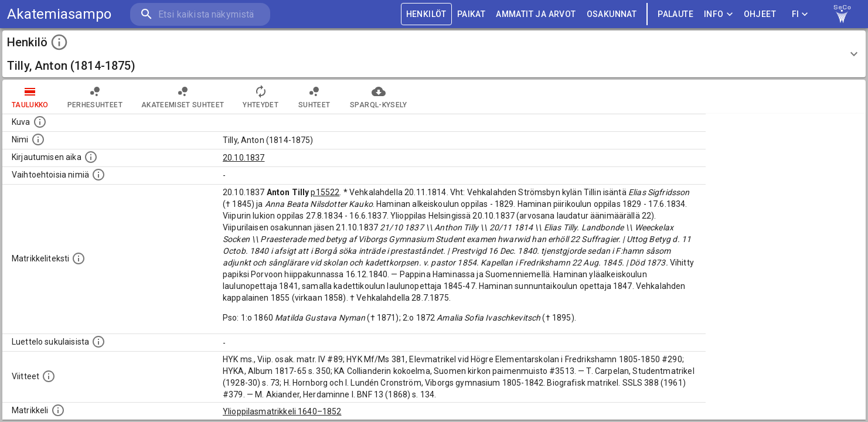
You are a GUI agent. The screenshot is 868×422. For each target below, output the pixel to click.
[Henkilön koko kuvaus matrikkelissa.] (79, 258)
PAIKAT (471, 14)
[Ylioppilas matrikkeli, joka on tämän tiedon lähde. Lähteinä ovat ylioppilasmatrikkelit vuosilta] (58, 410)
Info (719, 14)
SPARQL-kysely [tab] (378, 97)
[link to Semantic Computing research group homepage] (842, 14)
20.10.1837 (244, 158)
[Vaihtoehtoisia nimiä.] (98, 175)
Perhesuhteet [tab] (95, 97)
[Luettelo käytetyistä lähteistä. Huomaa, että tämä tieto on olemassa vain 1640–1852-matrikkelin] (49, 376)
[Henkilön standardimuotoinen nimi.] (38, 139)
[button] (434, 54)
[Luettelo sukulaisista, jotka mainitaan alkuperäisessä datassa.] (98, 342)
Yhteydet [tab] (261, 97)
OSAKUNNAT (612, 14)
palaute (675, 14)
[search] (199, 14)
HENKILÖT (426, 14)
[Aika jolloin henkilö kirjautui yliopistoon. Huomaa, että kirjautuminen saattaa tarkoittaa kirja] (91, 157)
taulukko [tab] (30, 97)
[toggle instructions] (59, 42)
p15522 (325, 192)
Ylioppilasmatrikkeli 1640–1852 (282, 411)
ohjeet (760, 14)
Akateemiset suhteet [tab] (183, 97)
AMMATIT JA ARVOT (536, 14)
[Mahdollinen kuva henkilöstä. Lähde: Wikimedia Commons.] (40, 122)
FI (800, 14)
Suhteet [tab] (314, 97)
